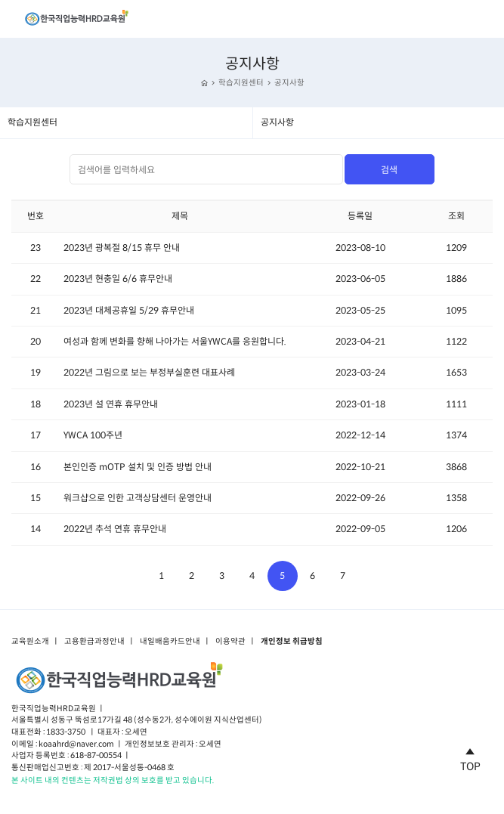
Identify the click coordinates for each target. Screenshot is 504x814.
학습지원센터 (241, 83)
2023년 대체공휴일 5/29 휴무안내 (129, 310)
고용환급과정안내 (94, 642)
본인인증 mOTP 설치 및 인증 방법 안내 (138, 467)
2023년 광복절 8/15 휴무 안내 (122, 248)
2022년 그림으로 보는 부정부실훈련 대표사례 (149, 372)
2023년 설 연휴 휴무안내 (111, 404)
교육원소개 (30, 642)
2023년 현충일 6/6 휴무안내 (118, 279)
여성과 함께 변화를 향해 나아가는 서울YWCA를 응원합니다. (175, 341)
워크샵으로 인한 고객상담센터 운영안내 (138, 498)
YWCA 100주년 (93, 435)
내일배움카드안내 (170, 642)
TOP (470, 757)
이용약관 (230, 642)
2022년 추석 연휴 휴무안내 (115, 529)
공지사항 (289, 83)
